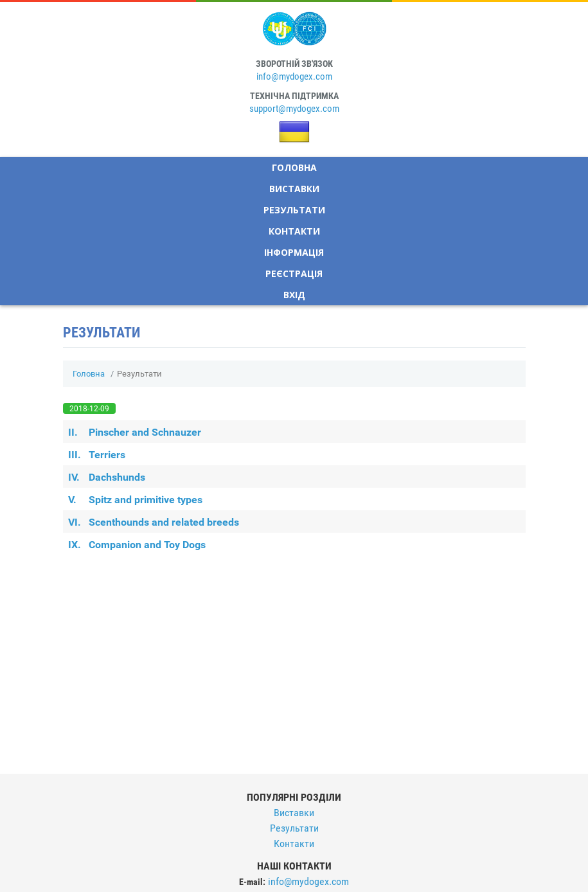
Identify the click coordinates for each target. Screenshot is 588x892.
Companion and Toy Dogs (137, 545)
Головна (294, 167)
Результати (294, 210)
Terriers (97, 455)
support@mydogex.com (294, 109)
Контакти (294, 231)
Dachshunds (107, 477)
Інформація (294, 252)
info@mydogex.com (294, 76)
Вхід (294, 295)
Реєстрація (294, 273)
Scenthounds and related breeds (154, 522)
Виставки (294, 189)
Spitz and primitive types (135, 500)
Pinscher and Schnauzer (135, 432)
